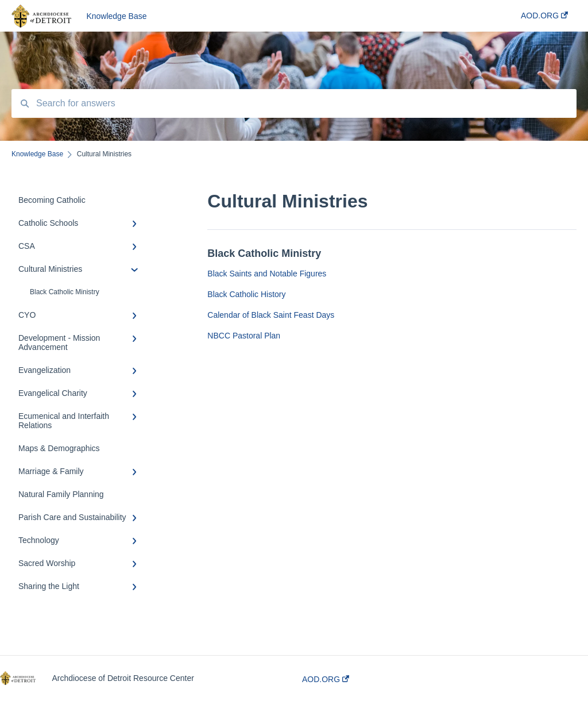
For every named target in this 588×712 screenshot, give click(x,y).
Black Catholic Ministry (65, 292)
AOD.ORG (326, 679)
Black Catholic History (246, 294)
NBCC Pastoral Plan (244, 336)
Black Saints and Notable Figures (267, 274)
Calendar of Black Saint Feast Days (271, 315)
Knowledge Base (116, 16)
